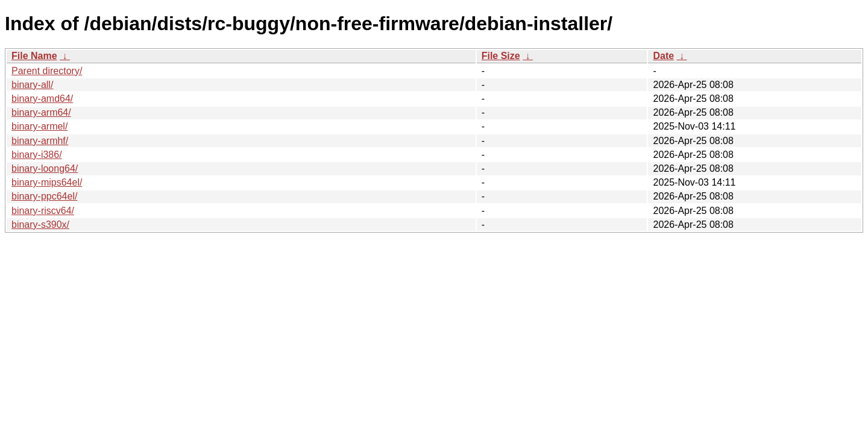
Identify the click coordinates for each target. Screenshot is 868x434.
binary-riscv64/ (43, 211)
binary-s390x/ (40, 225)
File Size (501, 56)
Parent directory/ (47, 71)
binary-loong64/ (45, 168)
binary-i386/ (37, 155)
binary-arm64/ (41, 112)
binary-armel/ (39, 126)
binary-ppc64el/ (44, 196)
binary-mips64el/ (47, 182)
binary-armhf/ (40, 141)
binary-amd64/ (42, 99)
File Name (34, 56)
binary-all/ (32, 85)
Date (663, 56)
